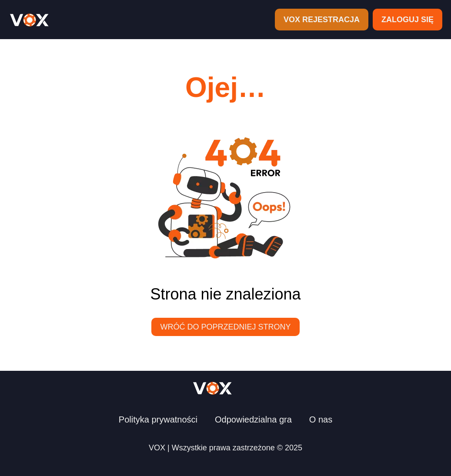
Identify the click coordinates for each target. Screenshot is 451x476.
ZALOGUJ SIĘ (408, 20)
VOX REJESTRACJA (322, 20)
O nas (321, 419)
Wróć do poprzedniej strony (225, 327)
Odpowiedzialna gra (253, 419)
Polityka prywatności (158, 419)
